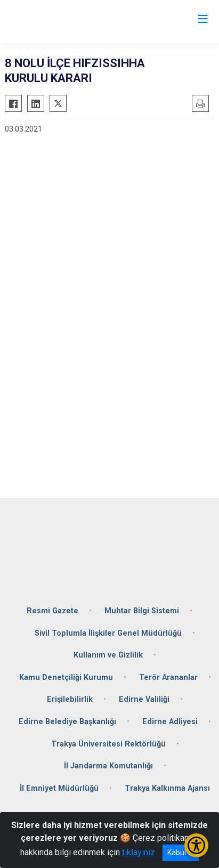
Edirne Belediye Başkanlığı (67, 722)
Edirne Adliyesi (170, 722)
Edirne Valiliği (144, 699)
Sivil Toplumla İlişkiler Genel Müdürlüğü (108, 633)
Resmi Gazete (52, 611)
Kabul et (181, 853)
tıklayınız (139, 852)
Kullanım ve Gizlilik (108, 655)
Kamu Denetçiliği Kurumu (66, 678)
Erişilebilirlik (70, 699)
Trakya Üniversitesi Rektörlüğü (108, 744)
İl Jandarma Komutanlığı (108, 766)
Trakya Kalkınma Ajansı (167, 788)
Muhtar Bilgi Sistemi (142, 611)
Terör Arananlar (168, 678)
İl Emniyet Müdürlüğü (59, 788)
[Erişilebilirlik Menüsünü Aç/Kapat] (196, 845)
